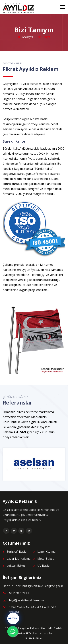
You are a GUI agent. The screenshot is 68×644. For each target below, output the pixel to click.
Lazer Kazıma (46, 552)
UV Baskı (43, 566)
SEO (28, 633)
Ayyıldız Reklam (29, 628)
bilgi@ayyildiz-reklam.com (26, 600)
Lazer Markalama (19, 559)
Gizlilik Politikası (34, 638)
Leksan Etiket (16, 566)
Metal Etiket (46, 559)
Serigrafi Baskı (17, 552)
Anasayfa (27, 37)
